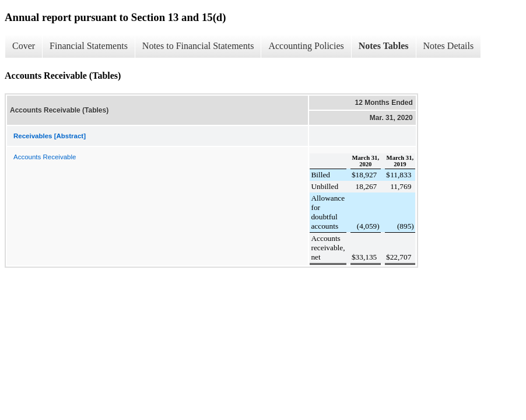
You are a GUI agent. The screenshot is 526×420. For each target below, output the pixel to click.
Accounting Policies (306, 46)
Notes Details (449, 46)
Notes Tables (384, 46)
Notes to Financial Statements (198, 46)
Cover (24, 46)
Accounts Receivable (45, 157)
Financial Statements (89, 46)
